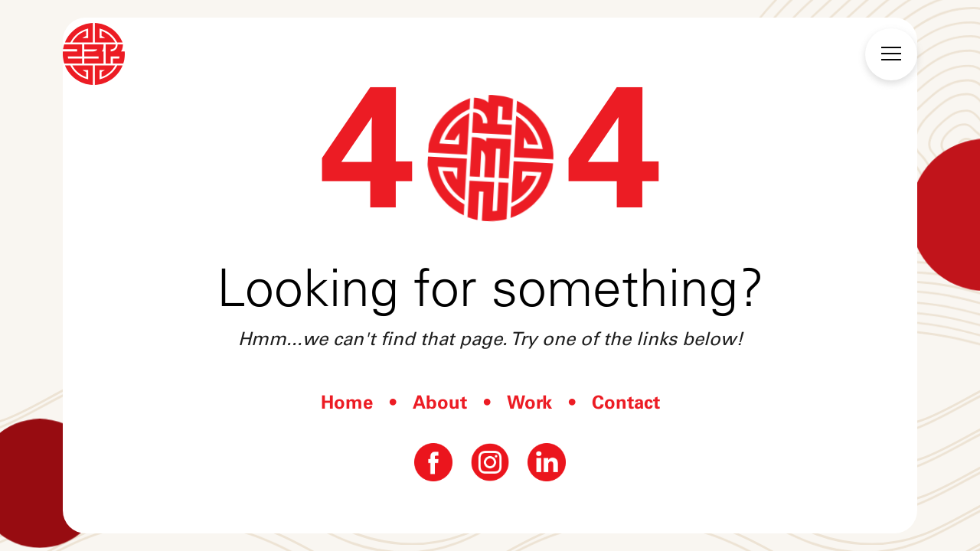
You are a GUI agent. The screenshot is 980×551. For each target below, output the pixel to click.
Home (347, 402)
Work (529, 402)
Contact (626, 402)
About (440, 402)
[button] (891, 54)
